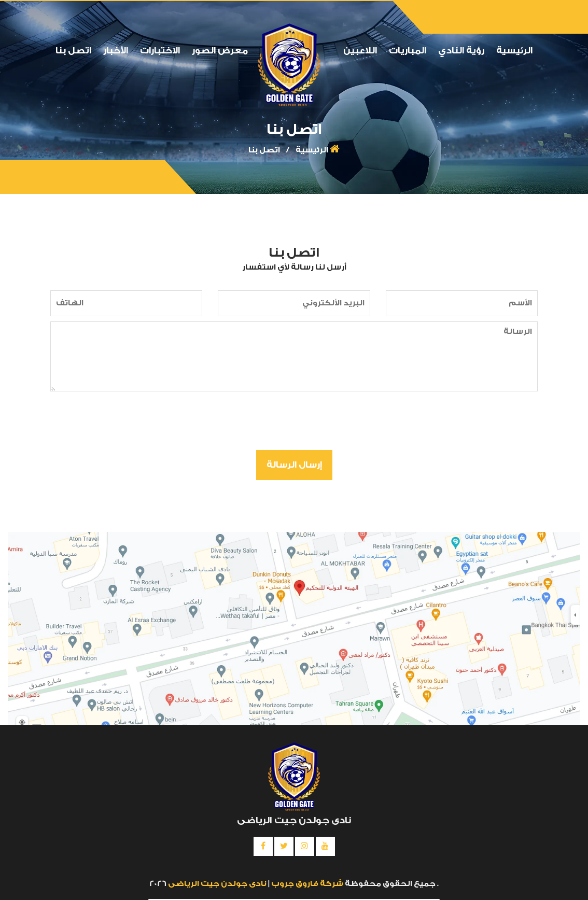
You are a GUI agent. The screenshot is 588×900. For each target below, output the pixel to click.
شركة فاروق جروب (306, 884)
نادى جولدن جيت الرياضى (217, 884)
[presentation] (451, 422)
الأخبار (116, 51)
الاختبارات (160, 51)
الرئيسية (514, 51)
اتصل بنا (73, 51)
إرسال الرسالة (294, 465)
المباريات (408, 51)
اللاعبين (360, 51)
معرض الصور (220, 51)
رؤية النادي (461, 51)
